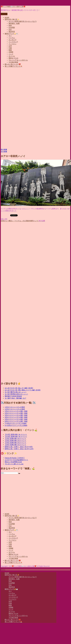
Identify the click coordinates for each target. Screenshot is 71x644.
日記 (10, 30)
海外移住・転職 (14, 23)
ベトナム (12, 38)
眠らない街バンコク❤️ (13, 64)
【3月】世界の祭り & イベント (15, 443)
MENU (3, 570)
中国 (10, 48)
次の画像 (4, 152)
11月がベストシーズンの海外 (15, 407)
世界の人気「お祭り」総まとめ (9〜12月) (19, 449)
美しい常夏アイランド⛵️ (13, 66)
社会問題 (12, 28)
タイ (10, 36)
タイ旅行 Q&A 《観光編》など (15, 398)
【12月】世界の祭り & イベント (16, 437)
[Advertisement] (18, 87)
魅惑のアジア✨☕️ (11, 34)
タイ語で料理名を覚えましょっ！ (16, 394)
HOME (7, 18)
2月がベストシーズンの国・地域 (16, 413)
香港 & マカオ (13, 58)
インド (11, 54)
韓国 (10, 50)
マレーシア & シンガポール (18, 60)
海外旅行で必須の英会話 (13, 396)
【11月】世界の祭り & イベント (16, 434)
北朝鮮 (11, 52)
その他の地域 (13, 62)
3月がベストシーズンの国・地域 (16, 415)
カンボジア (12, 40)
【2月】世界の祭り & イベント (15, 441)
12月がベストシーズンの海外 (15, 409)
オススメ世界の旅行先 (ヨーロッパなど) (23, 21)
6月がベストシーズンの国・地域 (16, 421)
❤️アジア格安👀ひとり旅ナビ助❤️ (13, 7)
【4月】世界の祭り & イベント (15, 445)
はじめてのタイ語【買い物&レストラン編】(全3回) (23, 390)
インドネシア (13, 42)
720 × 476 (4, 219)
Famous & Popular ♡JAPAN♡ (15, 458)
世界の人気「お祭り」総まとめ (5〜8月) (19, 447)
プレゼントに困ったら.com (14, 464)
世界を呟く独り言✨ (12, 19)
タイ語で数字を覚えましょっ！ (16, 392)
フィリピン (12, 44)
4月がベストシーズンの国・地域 (16, 417)
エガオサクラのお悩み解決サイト (16, 460)
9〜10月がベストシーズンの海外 (16, 425)
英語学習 (12, 32)
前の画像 (4, 149)
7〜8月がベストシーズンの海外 (16, 423)
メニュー (4, 14)
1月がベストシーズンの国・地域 (16, 411)
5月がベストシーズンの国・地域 (16, 419)
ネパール (12, 56)
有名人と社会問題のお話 (13, 462)
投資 (10, 25)
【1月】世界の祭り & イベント (15, 439)
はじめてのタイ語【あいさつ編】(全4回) (19, 388)
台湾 (10, 46)
